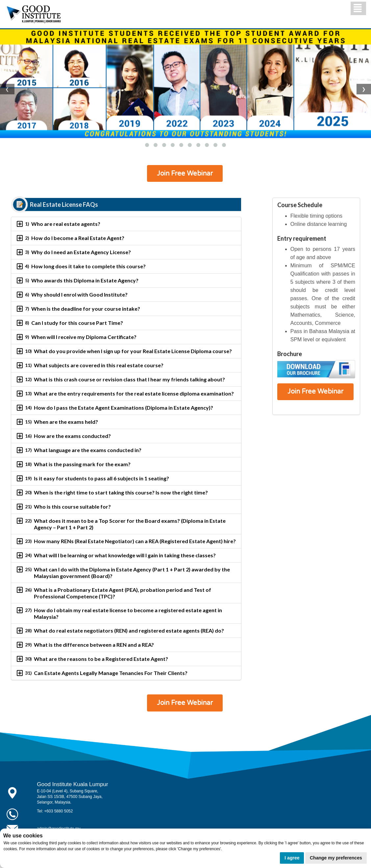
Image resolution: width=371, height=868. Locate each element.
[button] (147, 145)
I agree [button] (292, 858)
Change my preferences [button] (336, 858)
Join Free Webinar (185, 174)
